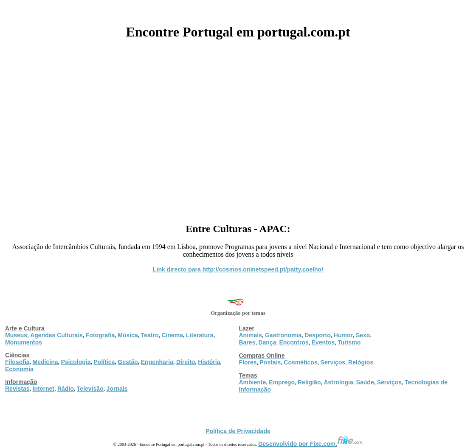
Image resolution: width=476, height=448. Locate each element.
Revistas (17, 389)
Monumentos (24, 342)
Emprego (282, 382)
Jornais (117, 389)
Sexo (363, 335)
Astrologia (338, 382)
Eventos (323, 342)
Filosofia (17, 362)
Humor (343, 335)
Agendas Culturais (56, 335)
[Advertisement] (238, 128)
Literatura (200, 335)
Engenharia (157, 362)
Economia (19, 369)
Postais (270, 362)
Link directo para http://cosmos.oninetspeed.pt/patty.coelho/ (238, 269)
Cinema (173, 335)
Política (104, 362)
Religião (309, 382)
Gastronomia (283, 335)
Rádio (66, 389)
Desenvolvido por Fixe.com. (310, 444)
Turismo (349, 342)
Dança (267, 342)
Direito (186, 362)
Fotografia (100, 335)
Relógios (361, 362)
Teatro (150, 335)
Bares (247, 342)
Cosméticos (300, 362)
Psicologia (76, 362)
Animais (251, 335)
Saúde (365, 382)
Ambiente (253, 382)
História (209, 362)
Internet (44, 389)
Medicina (45, 362)
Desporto (317, 335)
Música (128, 335)
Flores (248, 362)
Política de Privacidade (238, 431)
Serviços (333, 362)
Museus (16, 335)
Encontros (294, 342)
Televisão (90, 389)
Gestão (128, 362)
